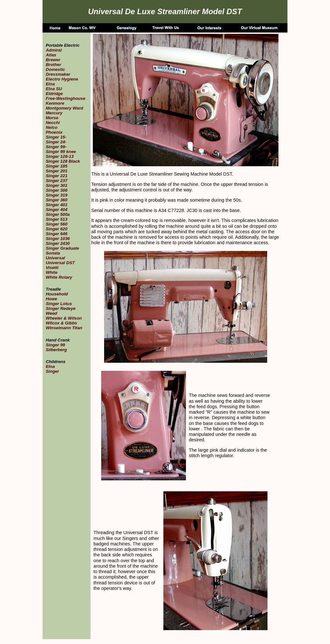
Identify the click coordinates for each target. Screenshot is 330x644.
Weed (51, 313)
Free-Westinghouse (66, 98)
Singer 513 (57, 219)
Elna (50, 84)
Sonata (53, 253)
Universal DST (60, 263)
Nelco (52, 127)
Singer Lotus (59, 304)
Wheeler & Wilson (64, 318)
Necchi (53, 123)
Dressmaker (58, 74)
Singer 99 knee (61, 152)
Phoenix (54, 132)
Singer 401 (57, 205)
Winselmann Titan (64, 328)
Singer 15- (56, 137)
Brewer (53, 60)
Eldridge (54, 94)
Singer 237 (57, 181)
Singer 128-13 (60, 156)
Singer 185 (57, 166)
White (52, 272)
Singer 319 (57, 195)
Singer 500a (58, 214)
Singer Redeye (61, 308)
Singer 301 (57, 185)
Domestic (55, 69)
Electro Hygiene (62, 79)
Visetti (52, 268)
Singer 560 (57, 224)
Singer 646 (57, 234)
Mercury (54, 113)
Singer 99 (55, 147)
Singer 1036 (58, 239)
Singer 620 (57, 229)
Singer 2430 (58, 243)
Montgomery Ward (64, 108)
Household (57, 294)
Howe (51, 299)
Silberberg (56, 350)
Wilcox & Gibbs (61, 323)
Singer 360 (57, 200)
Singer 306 (57, 190)
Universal (55, 258)
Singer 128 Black (63, 161)
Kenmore (55, 103)
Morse (52, 118)
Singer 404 (57, 210)
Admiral (54, 50)
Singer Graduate (62, 248)
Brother (53, 65)
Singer (52, 371)
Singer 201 (57, 171)
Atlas (51, 55)
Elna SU (54, 89)
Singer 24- (56, 142)
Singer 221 (57, 176)
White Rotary (59, 277)
